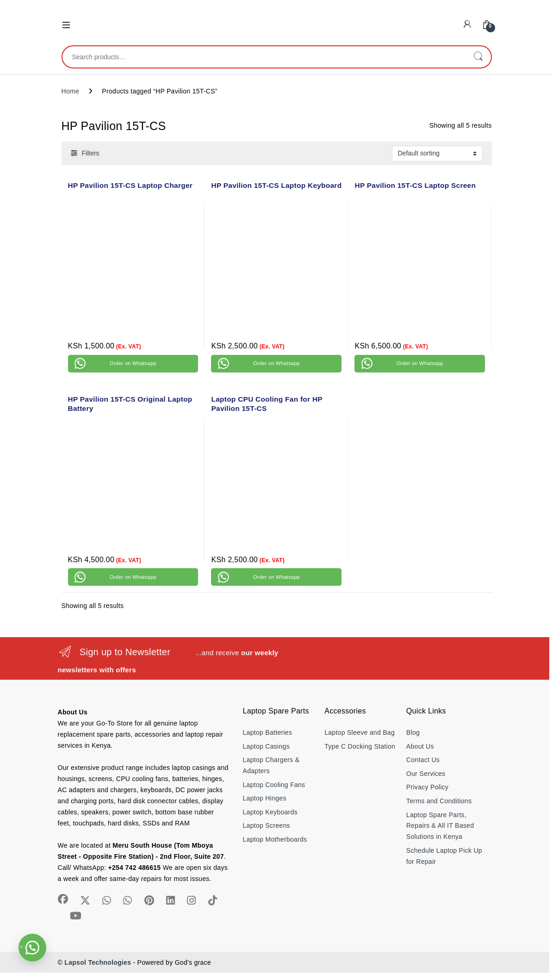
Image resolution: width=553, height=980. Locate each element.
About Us (420, 746)
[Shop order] (437, 154)
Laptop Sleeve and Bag (360, 732)
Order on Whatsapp (133, 363)
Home (71, 91)
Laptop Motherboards (275, 839)
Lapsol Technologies (98, 962)
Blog (413, 732)
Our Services (426, 774)
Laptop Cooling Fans (274, 785)
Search (478, 57)
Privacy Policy (427, 787)
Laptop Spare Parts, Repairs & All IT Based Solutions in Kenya (440, 826)
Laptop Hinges (265, 798)
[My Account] (467, 24)
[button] (32, 948)
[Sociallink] (63, 899)
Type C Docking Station (360, 746)
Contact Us (423, 760)
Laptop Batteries (268, 732)
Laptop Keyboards (270, 812)
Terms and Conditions (439, 801)
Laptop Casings (267, 746)
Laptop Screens (267, 825)
